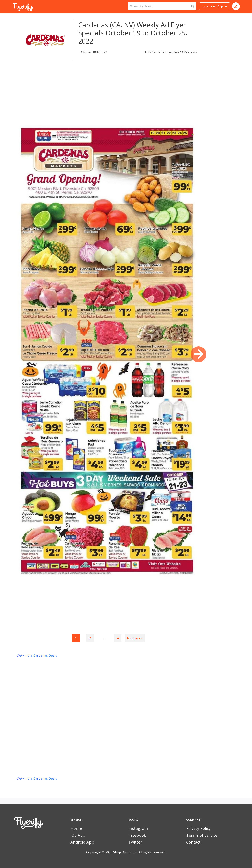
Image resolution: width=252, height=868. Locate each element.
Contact (193, 842)
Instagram (138, 828)
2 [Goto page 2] (90, 638)
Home (76, 828)
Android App (82, 842)
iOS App (78, 835)
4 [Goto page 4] (118, 638)
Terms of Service (202, 835)
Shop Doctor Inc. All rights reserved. (140, 852)
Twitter (135, 842)
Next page (135, 638)
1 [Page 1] (76, 638)
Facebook (137, 835)
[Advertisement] (107, 97)
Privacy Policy (198, 828)
